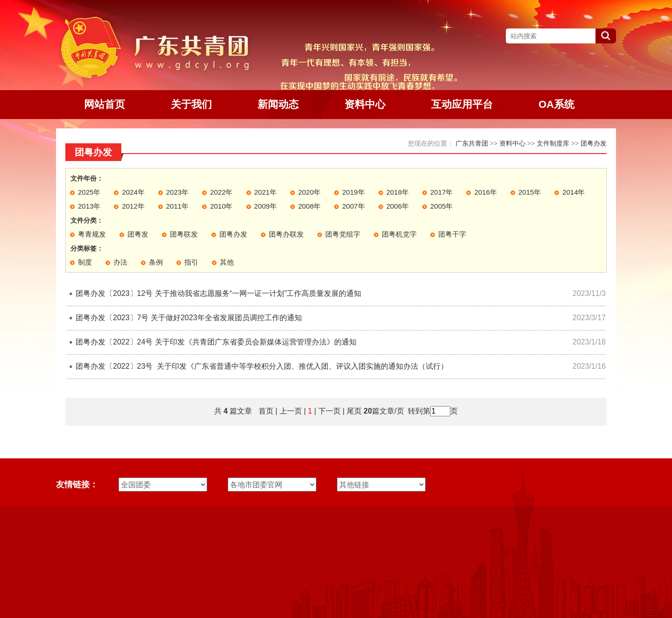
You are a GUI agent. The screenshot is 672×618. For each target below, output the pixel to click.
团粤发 (138, 234)
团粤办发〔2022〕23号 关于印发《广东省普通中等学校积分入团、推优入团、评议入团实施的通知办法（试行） (262, 366)
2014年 (574, 192)
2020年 (309, 192)
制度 (85, 262)
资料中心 (512, 143)
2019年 (353, 192)
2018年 (398, 192)
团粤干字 (452, 234)
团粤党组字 (343, 234)
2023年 (177, 192)
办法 (120, 262)
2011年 (177, 206)
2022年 (221, 192)
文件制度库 (553, 143)
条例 (156, 262)
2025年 (89, 192)
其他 (227, 262)
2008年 (309, 206)
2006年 (398, 206)
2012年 (133, 206)
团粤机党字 (399, 234)
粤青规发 (92, 234)
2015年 (530, 192)
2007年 (353, 206)
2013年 (89, 206)
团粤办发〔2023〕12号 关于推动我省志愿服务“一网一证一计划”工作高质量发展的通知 (219, 293)
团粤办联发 (286, 234)
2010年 (221, 206)
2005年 (441, 206)
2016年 (485, 192)
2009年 (266, 206)
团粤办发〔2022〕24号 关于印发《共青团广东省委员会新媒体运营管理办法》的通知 (216, 342)
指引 (191, 262)
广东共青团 (472, 143)
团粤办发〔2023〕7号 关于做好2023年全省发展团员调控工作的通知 (189, 318)
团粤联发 (184, 234)
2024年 (133, 192)
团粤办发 (594, 143)
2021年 (266, 192)
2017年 (441, 192)
